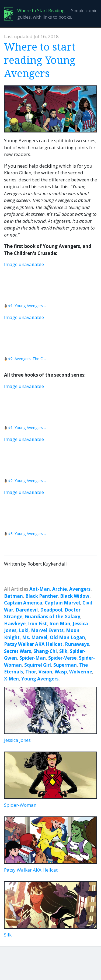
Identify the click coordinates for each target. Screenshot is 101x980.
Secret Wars (18, 651)
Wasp (61, 672)
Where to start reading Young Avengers (40, 60)
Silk (63, 651)
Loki (24, 630)
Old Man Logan (67, 637)
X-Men (11, 679)
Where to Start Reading (41, 11)
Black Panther (41, 596)
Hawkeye (15, 624)
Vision (45, 672)
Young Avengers (40, 679)
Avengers (80, 589)
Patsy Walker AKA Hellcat (33, 644)
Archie (60, 589)
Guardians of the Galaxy (53, 617)
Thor (31, 672)
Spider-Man (33, 658)
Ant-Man (40, 589)
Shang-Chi (45, 651)
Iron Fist (37, 624)
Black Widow (75, 596)
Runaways (77, 644)
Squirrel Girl (38, 665)
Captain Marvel (62, 603)
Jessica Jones (50, 715)
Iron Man (60, 624)
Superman (65, 665)
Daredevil (27, 610)
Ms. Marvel (35, 637)
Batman (13, 596)
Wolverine (81, 672)
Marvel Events (47, 630)
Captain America (23, 603)
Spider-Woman (50, 780)
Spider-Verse (62, 658)
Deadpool (51, 610)
